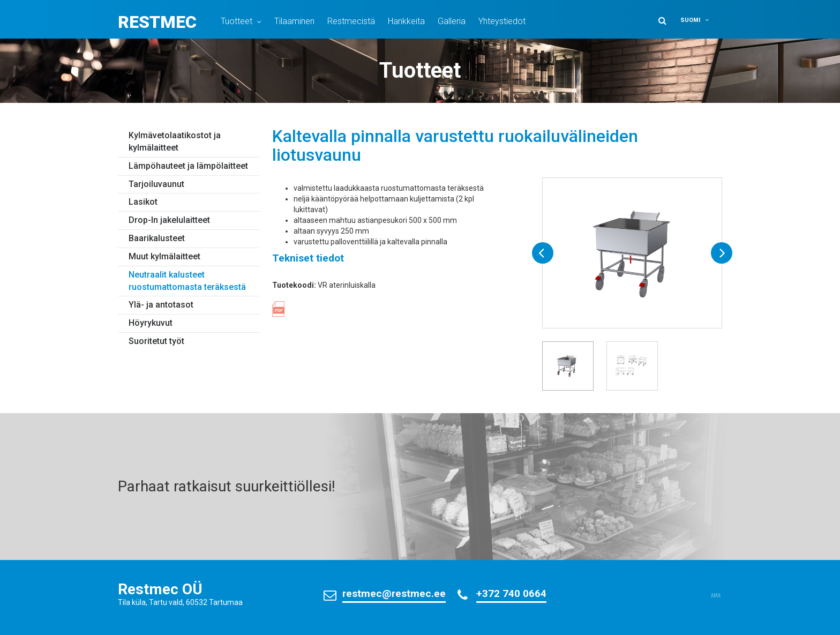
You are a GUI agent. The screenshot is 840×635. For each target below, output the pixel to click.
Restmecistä (351, 21)
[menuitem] (700, 20)
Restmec (157, 22)
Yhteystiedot (502, 21)
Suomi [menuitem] (690, 20)
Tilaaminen (294, 21)
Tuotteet (237, 21)
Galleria (452, 21)
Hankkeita (406, 21)
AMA (716, 596)
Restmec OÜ (160, 589)
